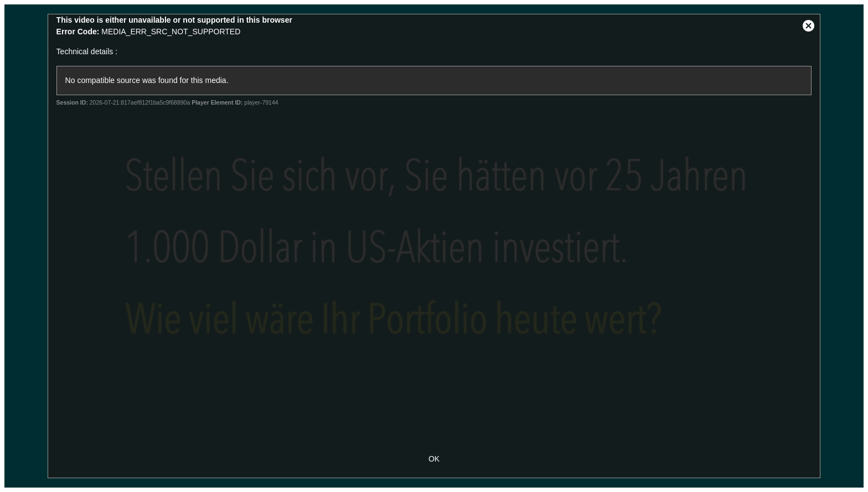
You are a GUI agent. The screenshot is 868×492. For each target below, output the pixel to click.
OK (434, 459)
